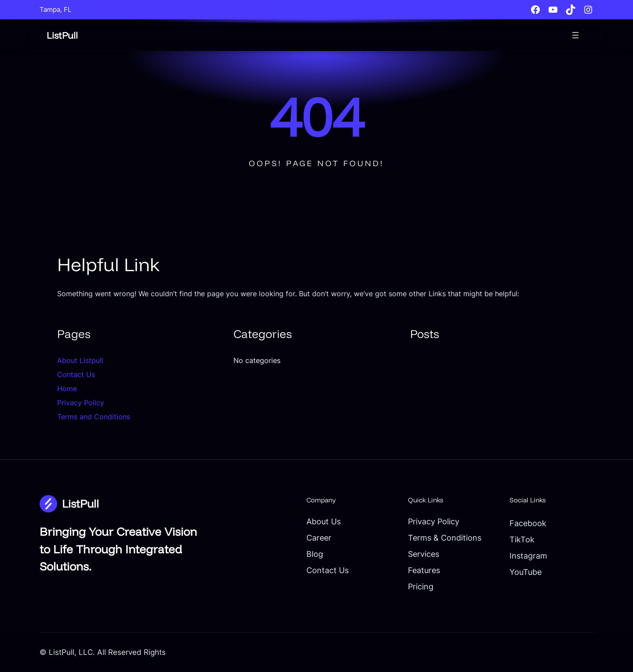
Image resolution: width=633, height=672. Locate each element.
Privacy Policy (81, 403)
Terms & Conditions (445, 538)
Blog (315, 554)
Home (67, 389)
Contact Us (76, 374)
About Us (324, 521)
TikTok (522, 539)
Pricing (421, 586)
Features (424, 570)
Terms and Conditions (94, 417)
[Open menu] (575, 35)
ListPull (62, 35)
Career (319, 538)
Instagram (528, 556)
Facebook (528, 523)
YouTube (526, 572)
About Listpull (80, 360)
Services (424, 554)
